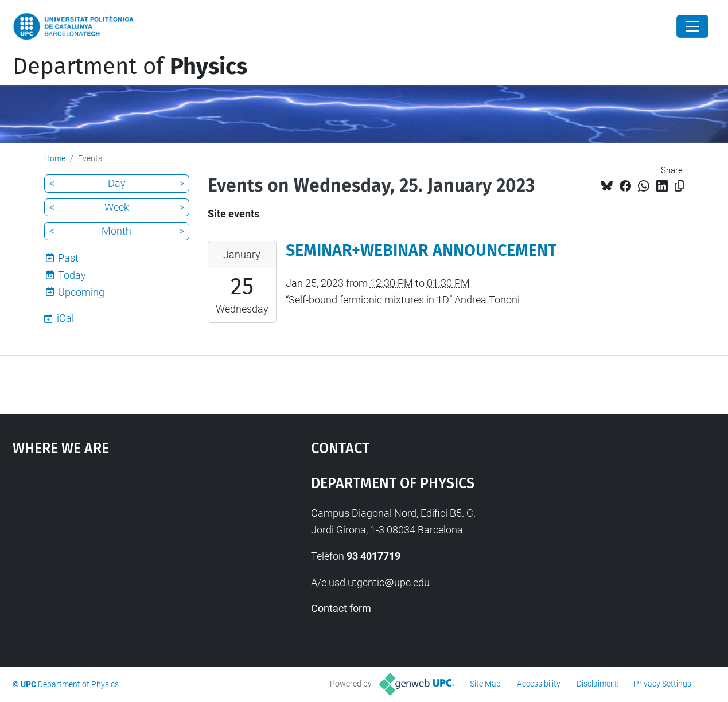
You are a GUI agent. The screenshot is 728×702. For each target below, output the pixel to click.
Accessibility (539, 684)
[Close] (692, 26)
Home (55, 158)
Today (72, 275)
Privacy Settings (663, 684)
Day (117, 183)
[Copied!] (680, 186)
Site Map (485, 684)
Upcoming (81, 292)
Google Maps (125, 555)
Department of (130, 67)
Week (117, 207)
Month (116, 231)
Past (68, 258)
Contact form (341, 608)
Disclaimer (595, 684)
